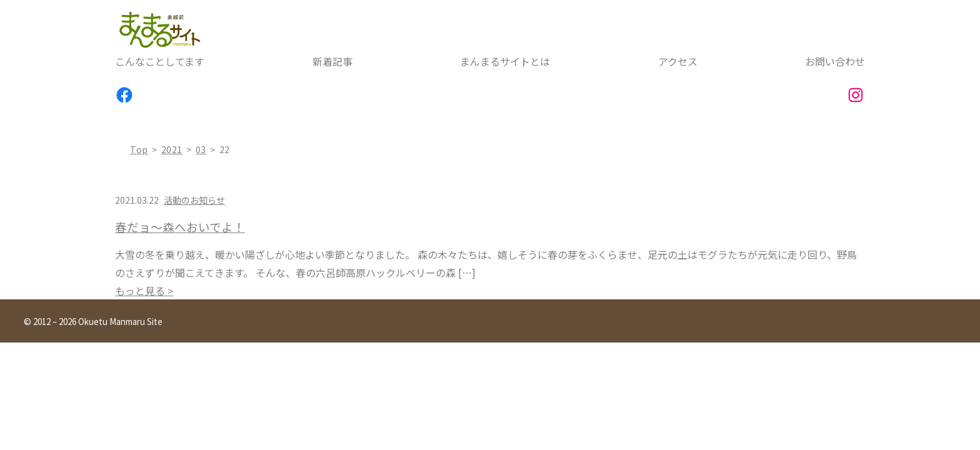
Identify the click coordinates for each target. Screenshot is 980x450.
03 (201, 149)
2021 (172, 149)
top (139, 149)
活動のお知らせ (194, 200)
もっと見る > (144, 291)
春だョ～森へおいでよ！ (180, 227)
